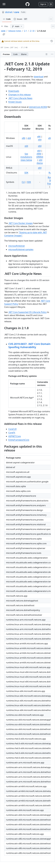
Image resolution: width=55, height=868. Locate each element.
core (17, 12)
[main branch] (17, 26)
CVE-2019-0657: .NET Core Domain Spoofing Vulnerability (29, 346)
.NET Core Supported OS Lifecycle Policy (27, 312)
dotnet (9, 12)
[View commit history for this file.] (52, 41)
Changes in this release (19, 95)
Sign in (43, 4)
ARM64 (40, 157)
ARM (39, 154)
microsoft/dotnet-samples (21, 249)
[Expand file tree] (5, 26)
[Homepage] (27, 4)
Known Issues (15, 102)
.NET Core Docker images (21, 223)
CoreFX (12, 433)
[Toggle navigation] (4, 4)
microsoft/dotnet (17, 246)
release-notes (15, 31)
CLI (23, 182)
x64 (29, 138)
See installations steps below (26, 157)
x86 (23, 138)
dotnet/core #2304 (38, 107)
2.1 (26, 31)
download (39, 77)
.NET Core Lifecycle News (20, 98)
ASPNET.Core (15, 436)
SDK (26, 173)
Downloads (14, 91)
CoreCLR (12, 429)
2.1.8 (32, 31)
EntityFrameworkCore (19, 440)
